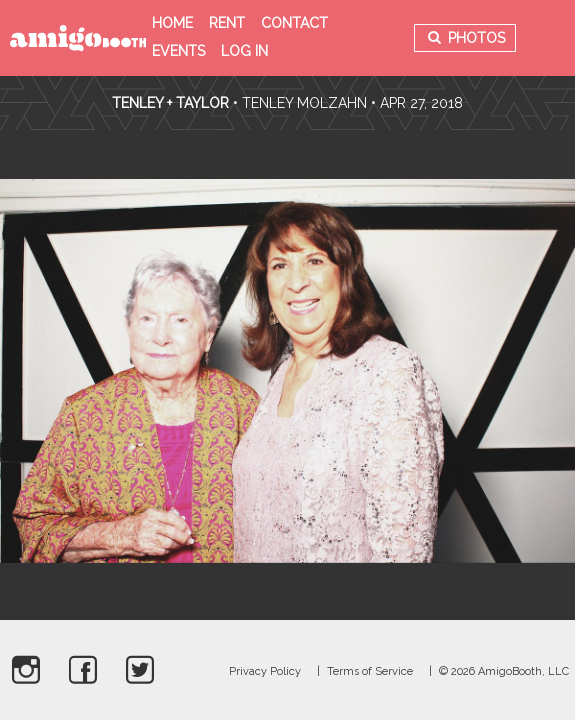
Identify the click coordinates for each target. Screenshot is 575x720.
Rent (227, 23)
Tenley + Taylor (170, 103)
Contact (294, 23)
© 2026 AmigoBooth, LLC (504, 671)
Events (178, 51)
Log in (244, 51)
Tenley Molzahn (304, 103)
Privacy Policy (265, 671)
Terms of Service (370, 671)
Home (172, 23)
